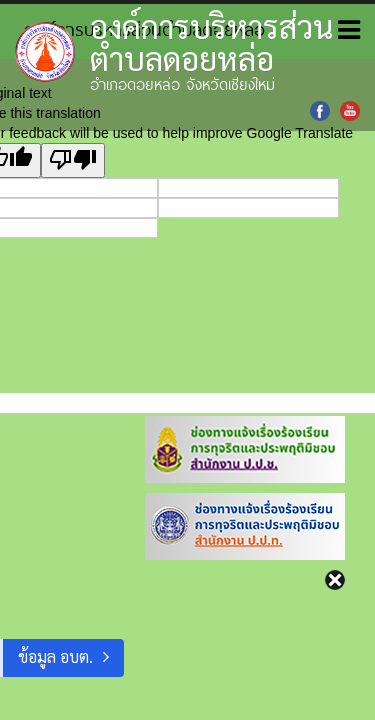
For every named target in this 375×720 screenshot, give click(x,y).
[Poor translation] (73, 160)
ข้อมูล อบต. (55, 656)
